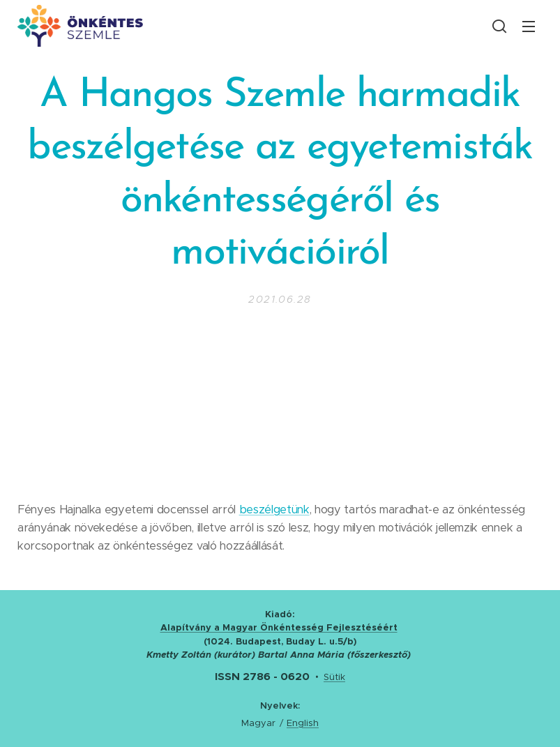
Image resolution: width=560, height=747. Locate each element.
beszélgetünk (274, 510)
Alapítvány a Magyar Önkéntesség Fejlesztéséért (279, 627)
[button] (499, 26)
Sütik (334, 677)
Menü (529, 27)
